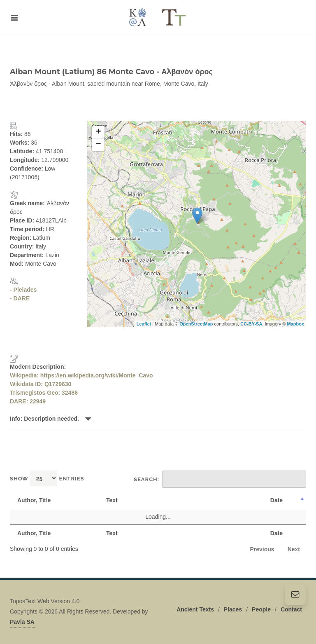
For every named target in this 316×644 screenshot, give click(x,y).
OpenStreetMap (196, 324)
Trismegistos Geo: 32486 (44, 393)
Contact (291, 609)
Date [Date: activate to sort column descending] (276, 500)
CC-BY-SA (251, 324)
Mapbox (295, 324)
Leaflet (144, 324)
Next (294, 549)
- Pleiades (23, 290)
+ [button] (98, 132)
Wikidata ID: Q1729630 (41, 384)
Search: (220, 479)
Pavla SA (22, 622)
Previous (262, 549)
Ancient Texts (195, 609)
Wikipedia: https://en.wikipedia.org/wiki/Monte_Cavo (81, 375)
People (261, 609)
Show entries (47, 478)
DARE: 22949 (28, 401)
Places (233, 609)
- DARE (20, 298)
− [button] (98, 145)
